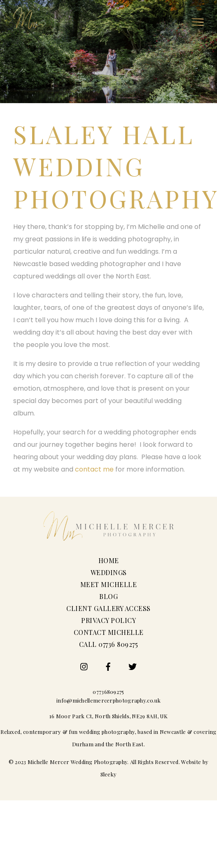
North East (129, 744)
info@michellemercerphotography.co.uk (108, 700)
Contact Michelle (109, 632)
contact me (94, 469)
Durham (83, 744)
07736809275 (108, 692)
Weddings (109, 572)
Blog (108, 596)
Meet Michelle (109, 584)
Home (109, 560)
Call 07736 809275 (109, 644)
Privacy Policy (108, 620)
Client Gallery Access (108, 608)
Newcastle (173, 732)
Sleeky (109, 774)
